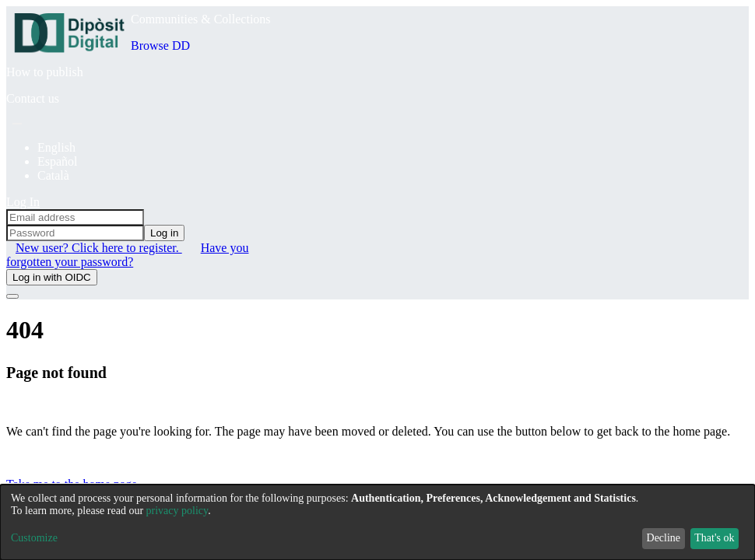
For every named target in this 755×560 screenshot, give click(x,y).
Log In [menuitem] (23, 202)
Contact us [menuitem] (33, 98)
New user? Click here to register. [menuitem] (99, 248)
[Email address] (75, 217)
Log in (164, 233)
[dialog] (377, 522)
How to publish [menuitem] (45, 72)
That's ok (714, 538)
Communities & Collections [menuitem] (201, 19)
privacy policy (177, 511)
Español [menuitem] (58, 161)
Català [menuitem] (53, 175)
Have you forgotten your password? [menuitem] (127, 255)
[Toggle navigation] (12, 296)
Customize (34, 538)
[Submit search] (17, 124)
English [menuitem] (56, 147)
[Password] (75, 233)
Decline (664, 538)
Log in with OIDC (52, 277)
